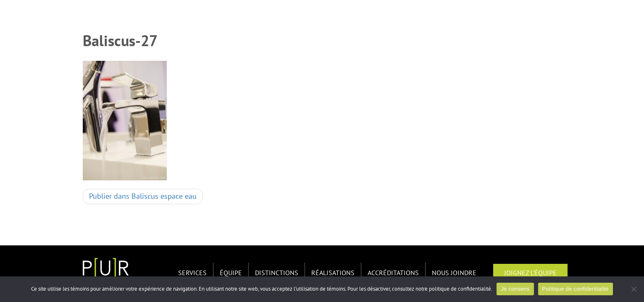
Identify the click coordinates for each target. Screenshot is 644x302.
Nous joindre (454, 273)
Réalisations (333, 273)
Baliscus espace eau (143, 197)
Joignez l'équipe (530, 273)
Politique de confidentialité (576, 289)
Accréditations (393, 273)
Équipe (231, 273)
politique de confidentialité (460, 289)
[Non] (633, 289)
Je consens (515, 289)
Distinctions (277, 273)
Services (192, 273)
